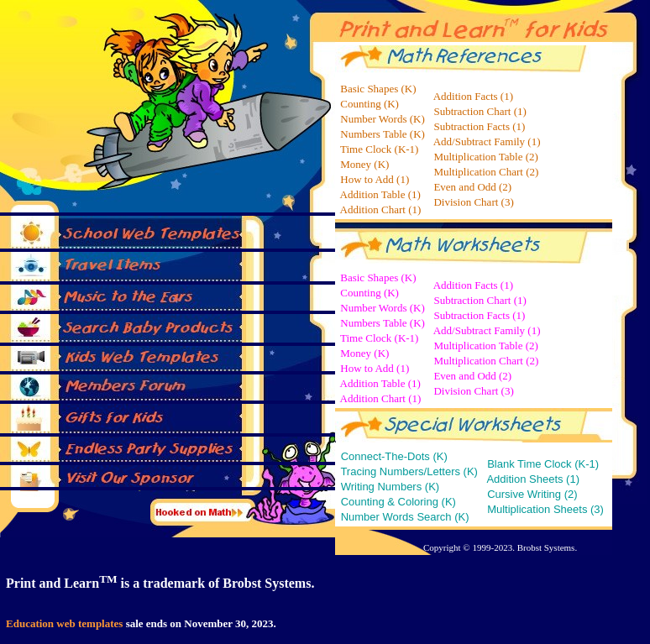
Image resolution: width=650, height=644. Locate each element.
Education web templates (64, 623)
